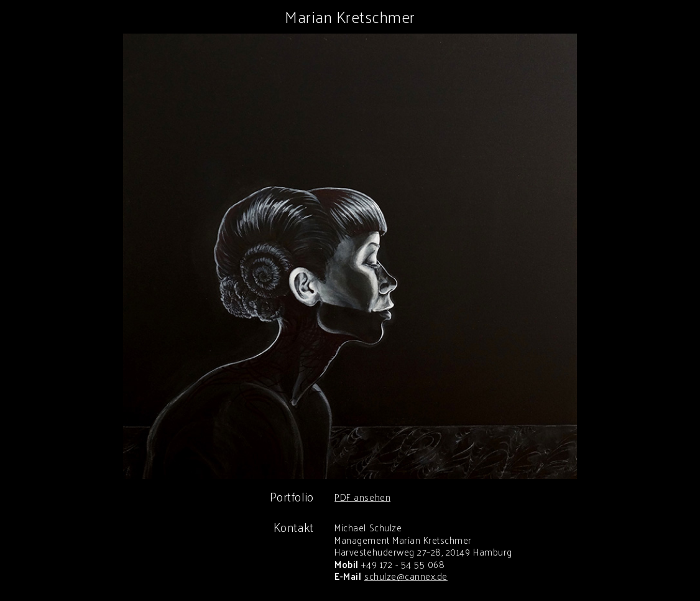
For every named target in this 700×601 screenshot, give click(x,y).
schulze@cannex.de (406, 576)
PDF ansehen (362, 497)
